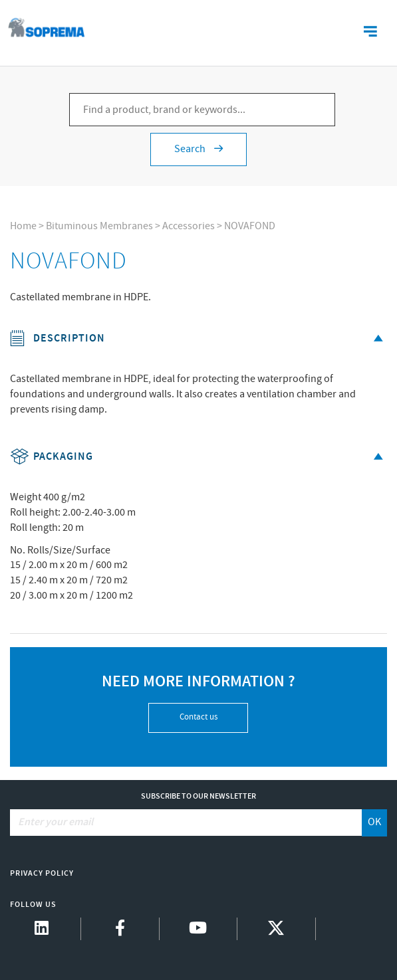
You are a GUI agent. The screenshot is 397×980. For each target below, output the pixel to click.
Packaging (198, 457)
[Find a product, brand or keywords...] (202, 110)
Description (198, 339)
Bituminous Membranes (99, 226)
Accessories (189, 226)
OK (374, 822)
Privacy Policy (42, 873)
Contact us (198, 717)
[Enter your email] (186, 823)
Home (23, 226)
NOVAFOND (250, 226)
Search (198, 149)
